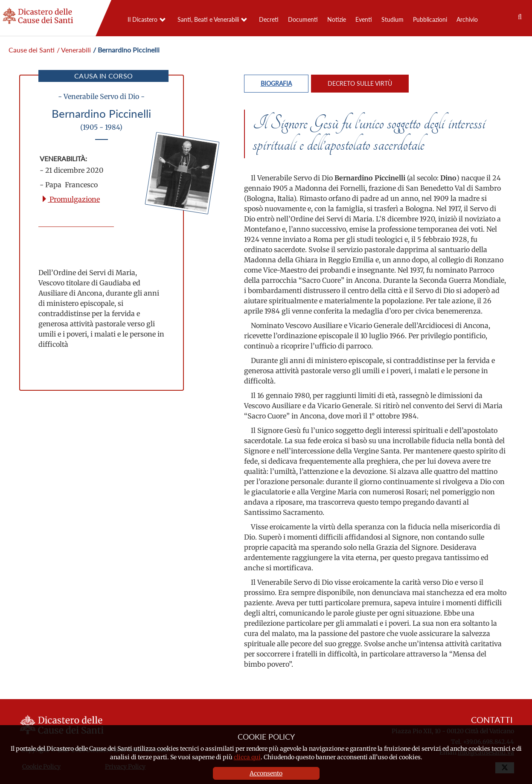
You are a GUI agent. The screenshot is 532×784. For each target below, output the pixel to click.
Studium (392, 19)
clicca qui (247, 757)
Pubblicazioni (430, 19)
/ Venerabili (74, 50)
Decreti (269, 19)
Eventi (364, 19)
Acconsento (266, 773)
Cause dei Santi (32, 50)
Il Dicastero (142, 19)
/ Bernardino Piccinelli (126, 50)
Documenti (303, 19)
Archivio (467, 19)
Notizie (337, 19)
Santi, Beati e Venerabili (208, 19)
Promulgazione (70, 199)
